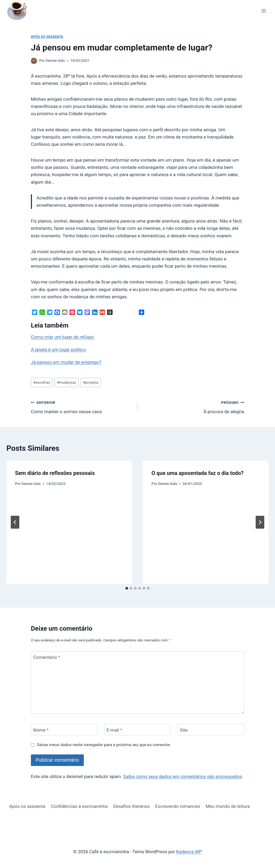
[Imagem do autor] (34, 61)
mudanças (67, 382)
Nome (41, 730)
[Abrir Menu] (264, 11)
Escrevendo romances (178, 806)
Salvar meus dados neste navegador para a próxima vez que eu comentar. (104, 745)
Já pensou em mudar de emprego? (66, 362)
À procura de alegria (193, 407)
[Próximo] (260, 522)
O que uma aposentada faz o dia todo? (198, 473)
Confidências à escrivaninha (79, 806)
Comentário (47, 657)
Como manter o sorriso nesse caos (82, 407)
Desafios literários (131, 806)
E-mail (114, 730)
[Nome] (64, 730)
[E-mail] (137, 730)
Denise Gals (55, 60)
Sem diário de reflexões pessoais (55, 473)
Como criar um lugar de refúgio (62, 337)
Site (184, 730)
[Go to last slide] (15, 522)
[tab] (127, 588)
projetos (91, 382)
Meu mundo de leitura (228, 806)
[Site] (211, 730)
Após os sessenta (47, 37)
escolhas (42, 382)
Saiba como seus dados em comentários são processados (182, 776)
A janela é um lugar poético (58, 350)
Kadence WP (189, 852)
